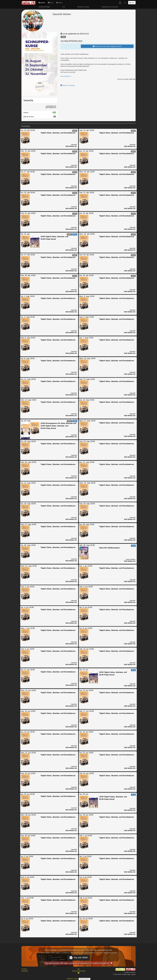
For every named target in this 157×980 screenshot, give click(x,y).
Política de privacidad (78, 971)
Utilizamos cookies (73, 979)
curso (63, 37)
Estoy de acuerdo (84, 979)
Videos (59, 3)
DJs (64, 7)
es (125, 3)
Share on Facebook (68, 85)
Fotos (51, 3)
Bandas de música (83, 7)
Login (132, 3)
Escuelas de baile (44, 7)
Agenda (42, 3)
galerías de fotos (40, 117)
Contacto (24, 969)
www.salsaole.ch (66, 76)
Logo (78, 969)
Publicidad (25, 971)
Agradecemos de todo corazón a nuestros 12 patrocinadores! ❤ (78, 963)
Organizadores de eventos (110, 7)
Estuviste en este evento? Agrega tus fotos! (107, 46)
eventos (40, 112)
